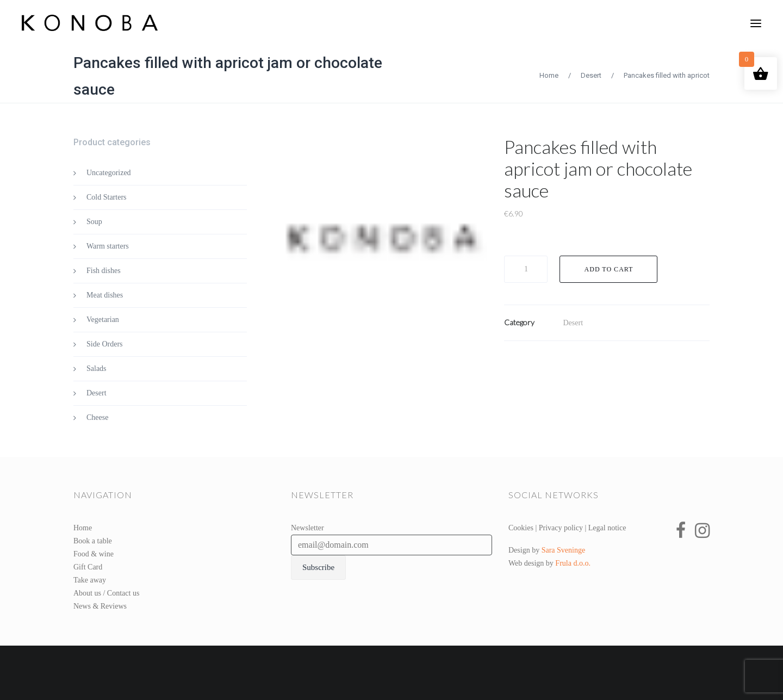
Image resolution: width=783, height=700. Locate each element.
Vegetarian (103, 320)
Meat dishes (105, 295)
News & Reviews (100, 606)
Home (549, 75)
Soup (94, 222)
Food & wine (94, 554)
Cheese (97, 417)
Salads (97, 368)
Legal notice (607, 528)
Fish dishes (104, 271)
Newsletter (307, 528)
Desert (591, 75)
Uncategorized (109, 173)
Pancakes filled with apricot (667, 75)
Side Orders (105, 344)
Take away (90, 580)
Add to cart (609, 269)
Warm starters (108, 246)
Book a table (93, 541)
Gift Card (88, 567)
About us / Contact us (106, 593)
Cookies (521, 528)
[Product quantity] (526, 269)
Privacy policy (561, 528)
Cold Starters (107, 197)
